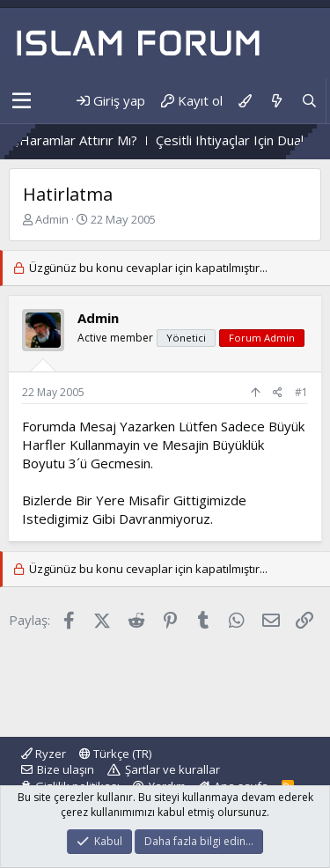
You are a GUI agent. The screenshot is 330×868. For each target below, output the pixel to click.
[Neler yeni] (276, 101)
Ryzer (44, 754)
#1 (301, 392)
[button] (22, 101)
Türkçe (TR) (115, 754)
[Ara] (309, 101)
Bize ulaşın (66, 769)
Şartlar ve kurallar (172, 769)
